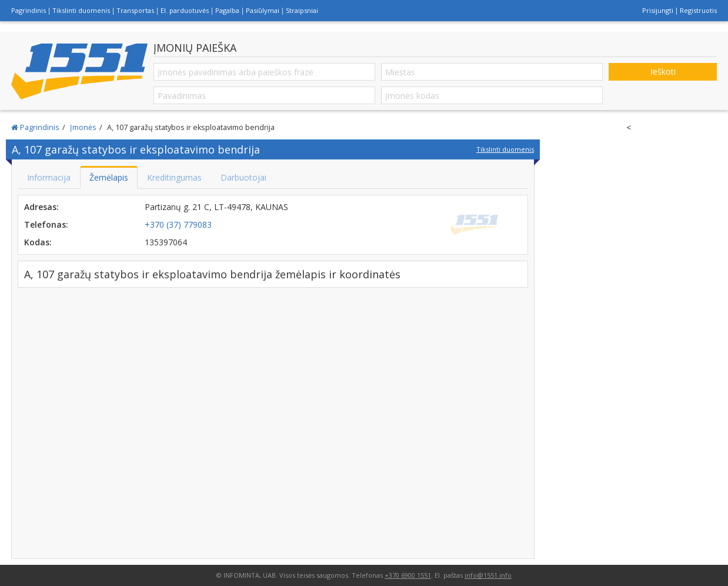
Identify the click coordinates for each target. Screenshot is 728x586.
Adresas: (41, 207)
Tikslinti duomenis (81, 10)
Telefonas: (46, 224)
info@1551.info (488, 575)
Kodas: (38, 242)
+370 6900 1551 (408, 575)
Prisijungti (658, 10)
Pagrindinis (29, 10)
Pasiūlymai (263, 10)
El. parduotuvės (185, 10)
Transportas (135, 10)
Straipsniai (302, 10)
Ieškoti (663, 71)
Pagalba (227, 10)
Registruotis (698, 10)
